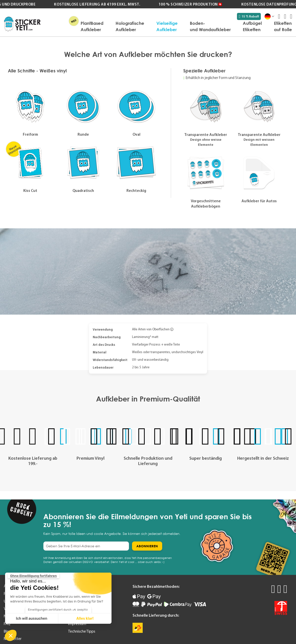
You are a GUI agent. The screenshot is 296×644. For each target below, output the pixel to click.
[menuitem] (92, 26)
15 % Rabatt (249, 16)
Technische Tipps (82, 631)
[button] (11, 635)
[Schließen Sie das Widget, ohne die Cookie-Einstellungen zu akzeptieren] (33, 576)
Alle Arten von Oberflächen (151, 329)
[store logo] (22, 24)
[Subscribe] (147, 546)
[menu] (169, 26)
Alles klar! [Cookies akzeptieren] (85, 619)
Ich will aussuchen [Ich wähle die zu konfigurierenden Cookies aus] (32, 619)
